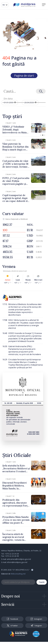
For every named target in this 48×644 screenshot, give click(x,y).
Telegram (36, 626)
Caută (42, 582)
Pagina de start (24, 76)
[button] (41, 135)
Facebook (12, 619)
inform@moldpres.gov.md (17, 562)
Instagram (36, 619)
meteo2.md (23, 271)
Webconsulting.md (18, 574)
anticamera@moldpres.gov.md (19, 559)
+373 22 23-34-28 (12, 554)
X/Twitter (12, 626)
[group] (24, 128)
